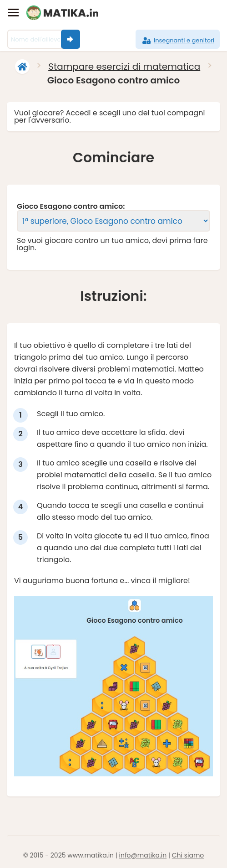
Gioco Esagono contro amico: (71, 207)
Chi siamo (188, 855)
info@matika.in (143, 855)
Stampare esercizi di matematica (124, 67)
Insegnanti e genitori (178, 41)
